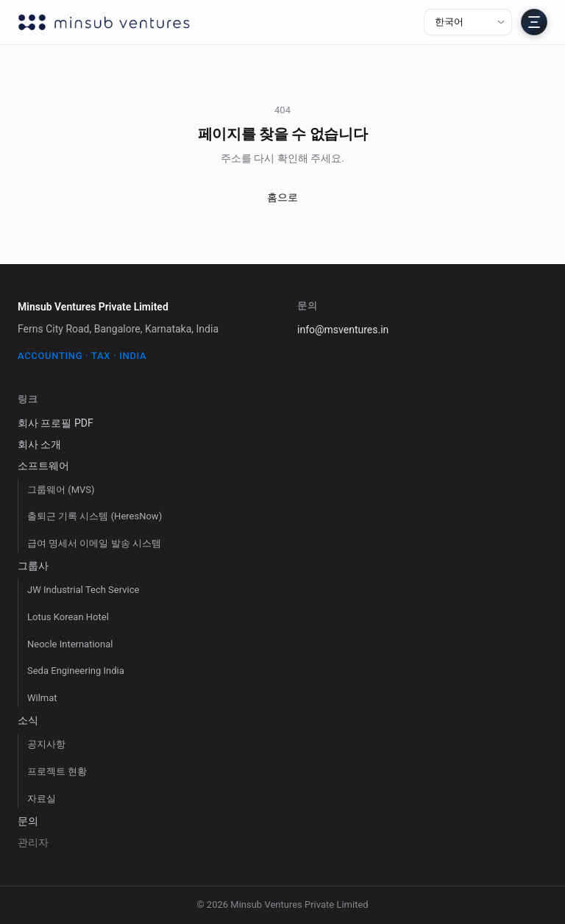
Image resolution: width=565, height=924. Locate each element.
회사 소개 (39, 444)
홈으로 (282, 197)
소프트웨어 (43, 466)
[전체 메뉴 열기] (534, 22)
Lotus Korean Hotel (68, 617)
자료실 (42, 799)
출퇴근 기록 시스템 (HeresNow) (95, 516)
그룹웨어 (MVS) (61, 490)
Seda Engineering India (76, 671)
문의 (28, 821)
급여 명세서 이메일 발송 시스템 (94, 543)
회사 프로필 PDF (56, 423)
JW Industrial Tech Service (83, 590)
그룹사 (33, 566)
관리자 (33, 842)
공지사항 (46, 744)
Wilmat (42, 698)
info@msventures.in (343, 330)
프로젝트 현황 (57, 771)
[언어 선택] (468, 22)
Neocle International (70, 644)
